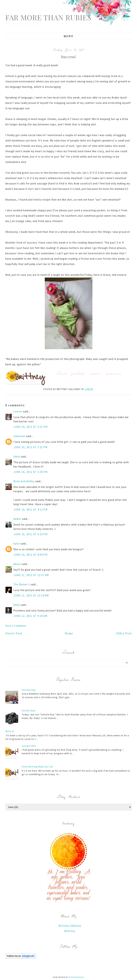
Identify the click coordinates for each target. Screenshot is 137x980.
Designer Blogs (76, 977)
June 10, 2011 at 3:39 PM (30, 472)
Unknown (19, 436)
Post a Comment (16, 626)
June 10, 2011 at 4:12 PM (30, 510)
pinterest (114, 373)
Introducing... (29, 690)
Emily (17, 457)
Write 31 (10, 731)
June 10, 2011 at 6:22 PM (30, 534)
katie (17, 544)
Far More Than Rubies (48, 17)
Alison (17, 564)
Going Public (29, 746)
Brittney (70, 931)
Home (69, 633)
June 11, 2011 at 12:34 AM (31, 595)
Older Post (124, 633)
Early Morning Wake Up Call (37, 767)
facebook (78, 373)
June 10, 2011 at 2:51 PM (30, 427)
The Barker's (22, 584)
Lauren (18, 411)
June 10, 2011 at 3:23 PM (30, 447)
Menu (69, 36)
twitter (96, 373)
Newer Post (14, 633)
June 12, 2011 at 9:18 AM (30, 616)
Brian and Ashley (24, 481)
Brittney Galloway (70, 926)
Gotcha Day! (29, 711)
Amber (17, 519)
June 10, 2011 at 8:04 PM (30, 555)
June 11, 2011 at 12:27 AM (31, 575)
